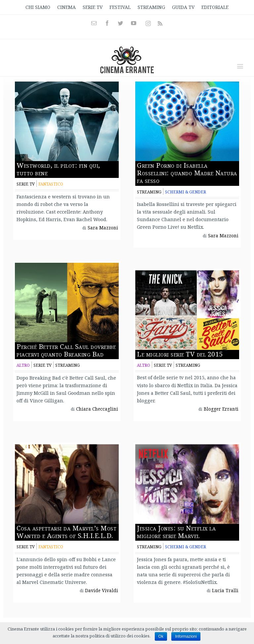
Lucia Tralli (225, 591)
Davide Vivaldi (102, 591)
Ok (161, 636)
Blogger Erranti (221, 409)
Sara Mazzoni (103, 228)
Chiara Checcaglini (97, 409)
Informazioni (186, 636)
